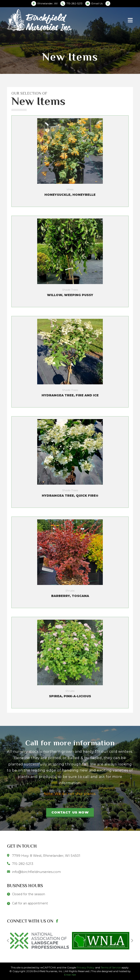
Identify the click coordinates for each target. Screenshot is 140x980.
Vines (70, 189)
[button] (70, 813)
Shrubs (70, 591)
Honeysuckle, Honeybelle (70, 195)
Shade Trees (70, 290)
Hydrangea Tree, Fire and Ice (70, 395)
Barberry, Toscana (70, 596)
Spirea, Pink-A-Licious (70, 696)
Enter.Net (70, 975)
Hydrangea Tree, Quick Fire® (70, 496)
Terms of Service (111, 967)
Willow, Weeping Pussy (70, 295)
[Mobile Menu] (130, 20)
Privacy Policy (86, 967)
